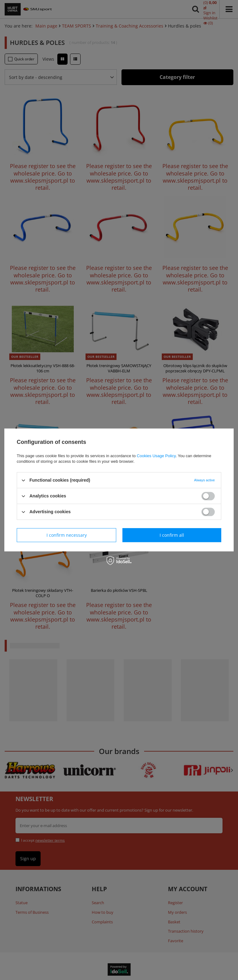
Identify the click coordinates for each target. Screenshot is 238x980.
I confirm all (172, 535)
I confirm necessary (67, 535)
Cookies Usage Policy (156, 456)
